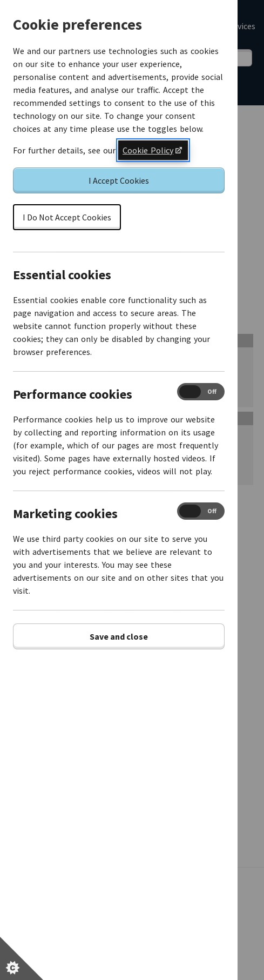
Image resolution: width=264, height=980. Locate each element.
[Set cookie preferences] (22, 958)
